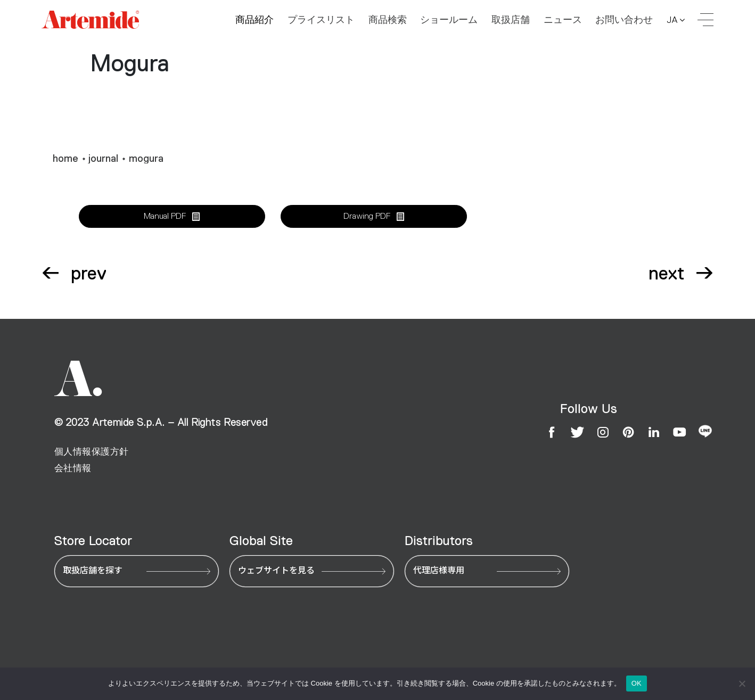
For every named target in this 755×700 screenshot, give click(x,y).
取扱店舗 (511, 22)
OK (637, 683)
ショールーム (449, 22)
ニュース (563, 22)
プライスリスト (321, 22)
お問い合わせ (624, 22)
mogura (146, 159)
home (65, 159)
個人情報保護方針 (91, 451)
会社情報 (73, 468)
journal (103, 159)
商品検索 (388, 22)
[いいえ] (742, 683)
